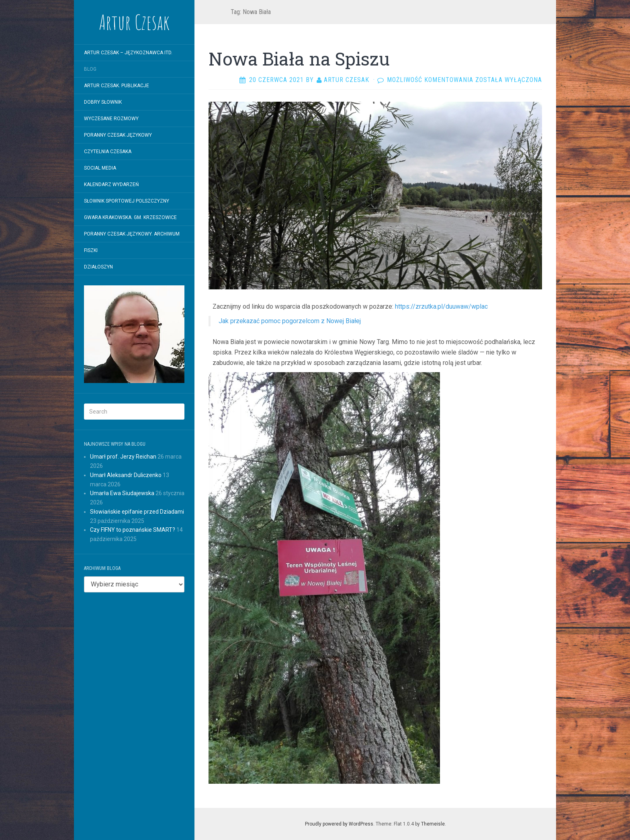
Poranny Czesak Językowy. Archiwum (132, 234)
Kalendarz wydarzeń (111, 184)
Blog (90, 69)
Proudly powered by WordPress (339, 824)
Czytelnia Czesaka (108, 152)
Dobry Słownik (103, 102)
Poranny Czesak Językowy (118, 135)
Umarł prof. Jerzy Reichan (123, 457)
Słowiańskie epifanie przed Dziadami (137, 512)
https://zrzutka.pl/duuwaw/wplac (441, 306)
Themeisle (433, 824)
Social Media (100, 168)
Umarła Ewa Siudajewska (122, 493)
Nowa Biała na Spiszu (299, 59)
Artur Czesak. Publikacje (117, 86)
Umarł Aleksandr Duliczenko (126, 475)
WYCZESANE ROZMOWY (111, 119)
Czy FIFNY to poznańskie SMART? (133, 530)
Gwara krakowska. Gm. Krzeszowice (130, 217)
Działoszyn (98, 267)
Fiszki (91, 250)
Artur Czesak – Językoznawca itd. (128, 53)
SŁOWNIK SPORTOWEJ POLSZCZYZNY (127, 201)
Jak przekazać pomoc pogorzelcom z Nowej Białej (290, 321)
